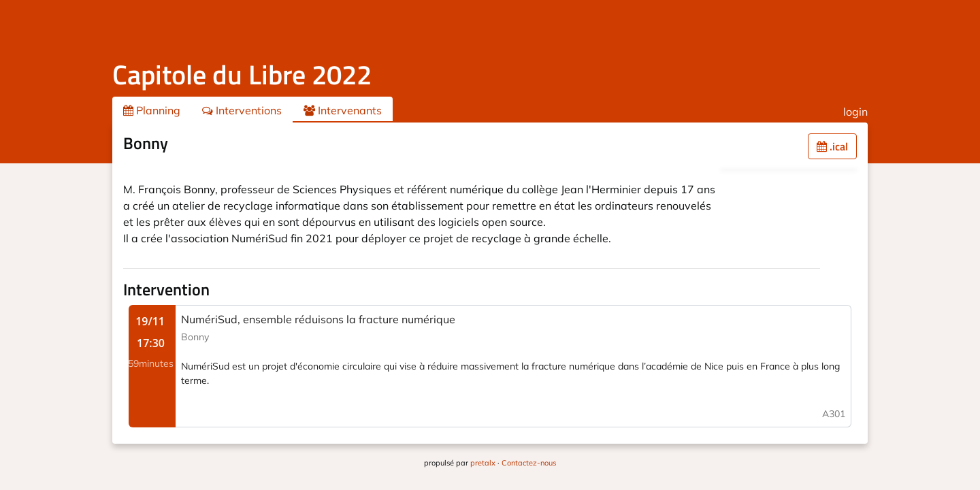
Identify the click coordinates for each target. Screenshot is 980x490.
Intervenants (343, 110)
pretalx (483, 463)
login (855, 112)
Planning (152, 110)
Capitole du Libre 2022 (242, 75)
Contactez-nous (529, 463)
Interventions (242, 110)
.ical (832, 146)
